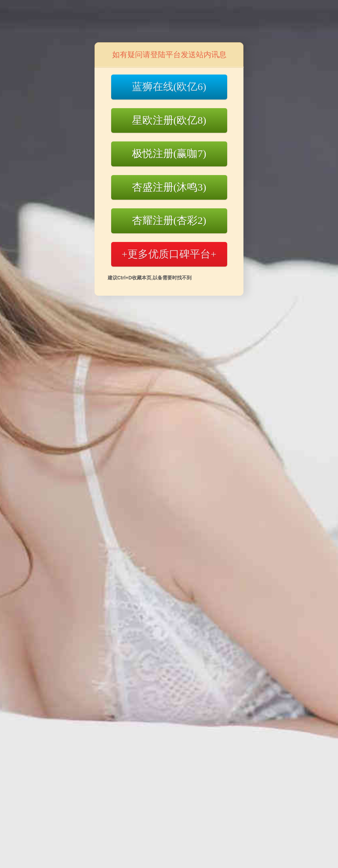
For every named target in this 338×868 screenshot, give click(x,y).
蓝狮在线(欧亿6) (169, 86)
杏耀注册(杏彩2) (169, 220)
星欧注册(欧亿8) (169, 120)
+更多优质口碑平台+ (169, 254)
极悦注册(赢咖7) (169, 153)
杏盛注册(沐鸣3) (169, 187)
